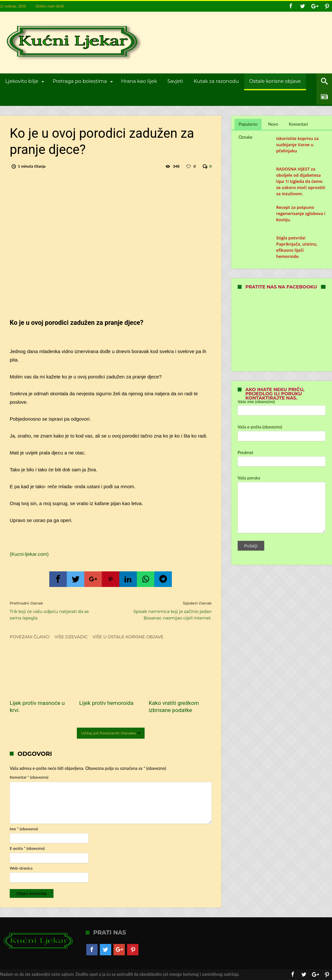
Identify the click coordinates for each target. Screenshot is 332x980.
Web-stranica (21, 868)
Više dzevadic (71, 637)
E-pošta (27, 848)
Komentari (298, 124)
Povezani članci (30, 637)
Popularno (248, 124)
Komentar (29, 777)
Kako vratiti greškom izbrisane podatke (174, 706)
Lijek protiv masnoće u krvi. (37, 706)
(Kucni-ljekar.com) (29, 554)
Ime (24, 829)
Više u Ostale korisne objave (128, 637)
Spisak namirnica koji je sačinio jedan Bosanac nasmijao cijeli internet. (166, 610)
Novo (273, 124)
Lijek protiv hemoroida (106, 703)
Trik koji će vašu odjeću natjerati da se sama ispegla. (55, 610)
